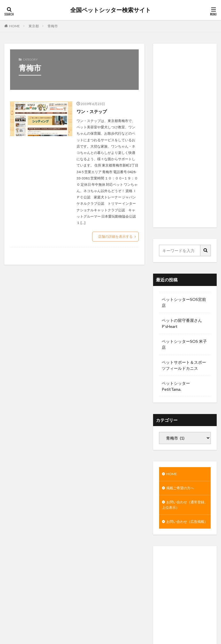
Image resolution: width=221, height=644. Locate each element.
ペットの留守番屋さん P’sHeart (182, 323)
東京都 (34, 26)
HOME (15, 26)
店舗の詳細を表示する (115, 236)
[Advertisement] (185, 136)
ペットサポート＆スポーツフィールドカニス (184, 365)
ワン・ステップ (93, 111)
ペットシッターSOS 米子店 (184, 344)
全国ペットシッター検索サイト (110, 10)
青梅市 (53, 26)
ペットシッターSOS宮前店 (184, 302)
